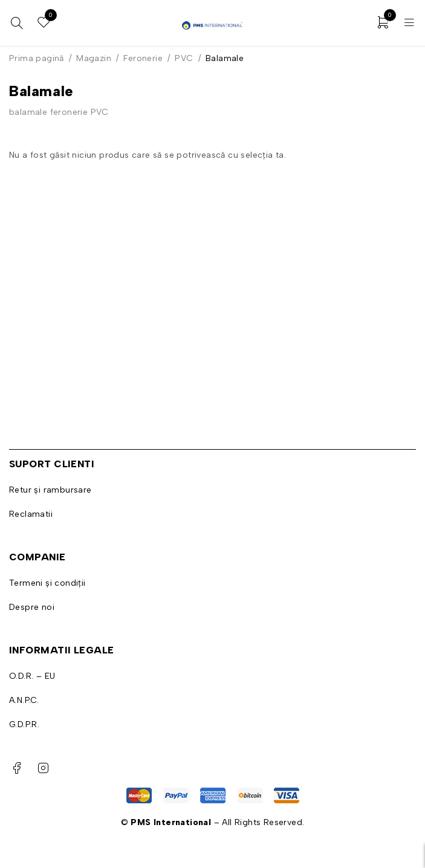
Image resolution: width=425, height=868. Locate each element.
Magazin (94, 58)
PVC (184, 58)
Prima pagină (37, 58)
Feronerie (143, 58)
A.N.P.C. (24, 700)
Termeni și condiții (47, 583)
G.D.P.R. (24, 724)
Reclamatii (31, 514)
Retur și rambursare (50, 490)
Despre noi (32, 607)
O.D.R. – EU (32, 676)
